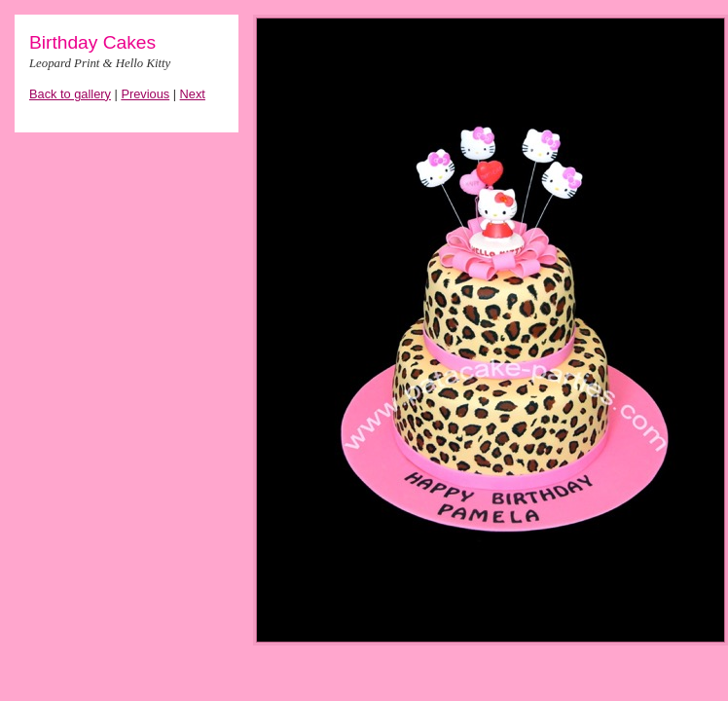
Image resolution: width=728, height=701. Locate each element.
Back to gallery (70, 94)
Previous (145, 94)
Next (193, 94)
